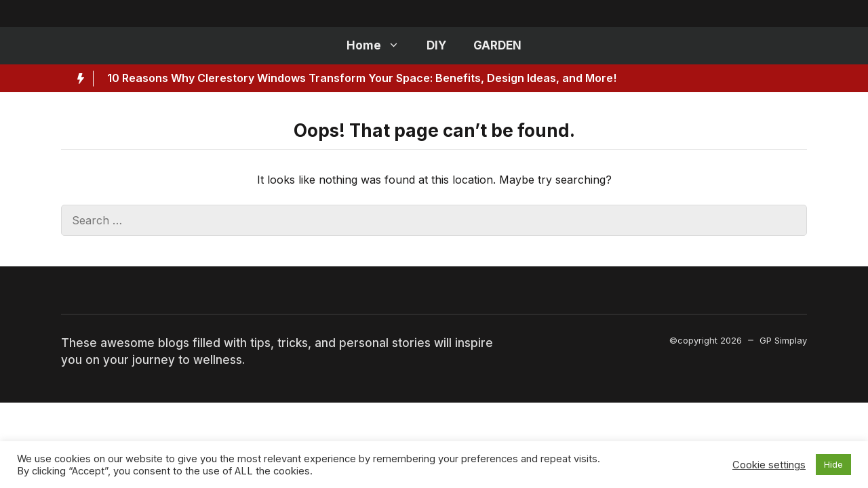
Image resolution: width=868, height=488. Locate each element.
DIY (436, 45)
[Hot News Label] (77, 79)
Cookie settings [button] (769, 465)
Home (380, 46)
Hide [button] (833, 464)
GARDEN (497, 45)
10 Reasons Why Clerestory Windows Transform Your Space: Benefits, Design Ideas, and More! (362, 78)
